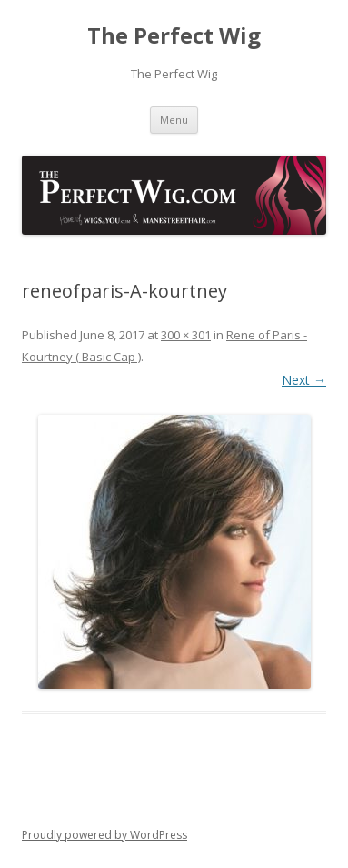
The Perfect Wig (174, 36)
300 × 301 (186, 335)
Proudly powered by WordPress (104, 835)
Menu (174, 120)
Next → (304, 380)
